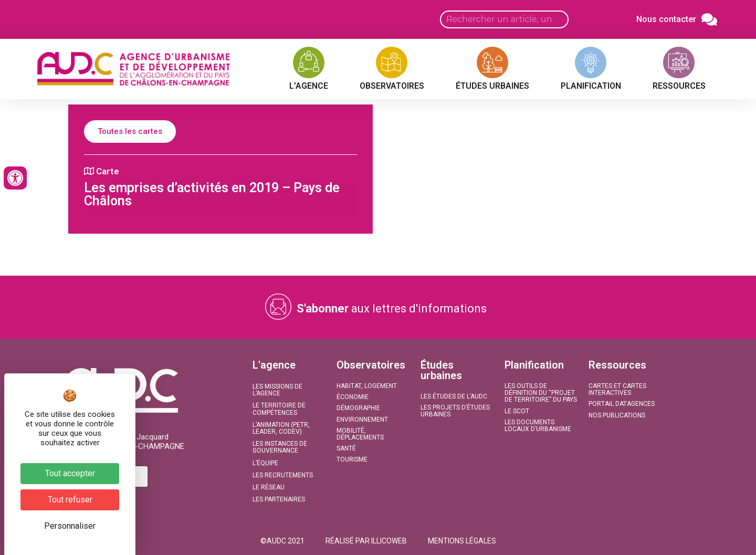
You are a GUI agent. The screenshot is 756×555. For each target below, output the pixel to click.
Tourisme (352, 459)
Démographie (358, 408)
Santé (346, 448)
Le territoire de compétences (279, 409)
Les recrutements (283, 475)
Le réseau (269, 487)
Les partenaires (279, 499)
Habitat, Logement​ (367, 386)
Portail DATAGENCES (622, 404)
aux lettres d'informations (392, 308)
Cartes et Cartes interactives (617, 389)
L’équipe (265, 463)
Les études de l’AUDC (454, 396)
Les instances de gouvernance (280, 447)
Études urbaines (441, 370)
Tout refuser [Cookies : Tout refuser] (70, 500)
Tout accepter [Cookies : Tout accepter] (70, 473)
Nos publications (617, 415)
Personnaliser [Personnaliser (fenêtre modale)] (70, 526)
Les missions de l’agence (277, 390)
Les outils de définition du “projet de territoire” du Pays (541, 393)
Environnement (362, 420)
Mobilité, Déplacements (360, 434)
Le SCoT (517, 411)
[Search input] (504, 19)
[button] (282, 541)
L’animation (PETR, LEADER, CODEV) (281, 428)
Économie (353, 397)
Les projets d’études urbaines (455, 411)
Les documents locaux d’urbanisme (538, 426)
